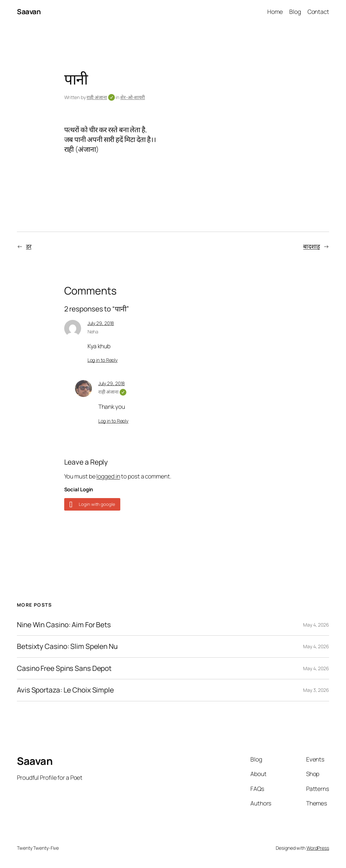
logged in (108, 476)
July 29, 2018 (101, 323)
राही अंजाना (101, 97)
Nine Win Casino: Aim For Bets (64, 625)
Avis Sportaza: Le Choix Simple (65, 690)
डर (29, 246)
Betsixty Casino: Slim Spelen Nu (67, 646)
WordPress (318, 848)
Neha (93, 332)
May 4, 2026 (316, 625)
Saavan (29, 11)
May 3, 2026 (316, 690)
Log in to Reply (103, 360)
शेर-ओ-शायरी (133, 97)
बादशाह (312, 246)
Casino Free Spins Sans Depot (64, 668)
